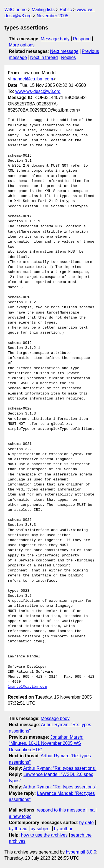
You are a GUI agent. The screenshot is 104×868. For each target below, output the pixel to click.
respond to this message (61, 810)
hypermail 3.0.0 (81, 852)
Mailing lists (43, 10)
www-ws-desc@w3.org (38, 91)
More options (22, 45)
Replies (68, 57)
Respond (82, 39)
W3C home (16, 10)
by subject (41, 829)
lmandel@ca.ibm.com (32, 79)
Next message (64, 51)
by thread (18, 829)
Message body (55, 39)
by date (86, 823)
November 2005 (52, 16)
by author (63, 829)
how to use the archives (44, 835)
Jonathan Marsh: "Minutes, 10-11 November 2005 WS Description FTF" (46, 743)
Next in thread (44, 57)
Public (66, 10)
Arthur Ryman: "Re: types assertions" (60, 768)
